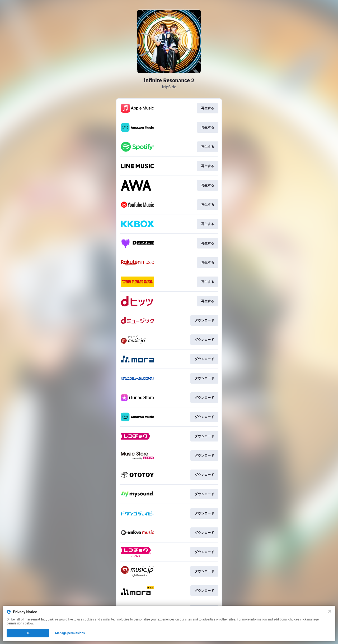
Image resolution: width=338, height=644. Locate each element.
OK (28, 633)
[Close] (330, 611)
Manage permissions (70, 633)
